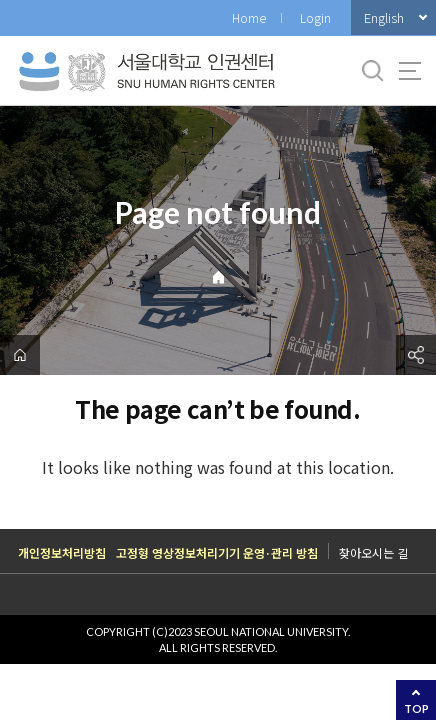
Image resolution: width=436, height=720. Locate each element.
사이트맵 (410, 71)
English (384, 17)
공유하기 (416, 355)
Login (315, 17)
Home (249, 17)
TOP (416, 708)
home (20, 355)
